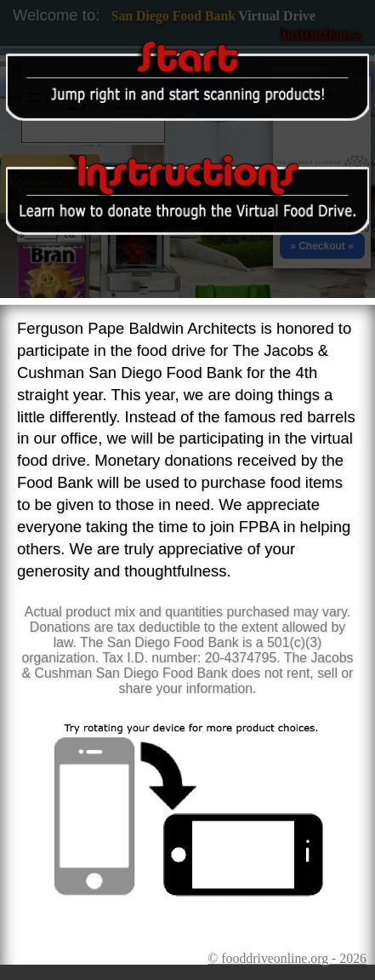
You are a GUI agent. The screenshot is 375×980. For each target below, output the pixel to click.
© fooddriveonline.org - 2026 (287, 958)
